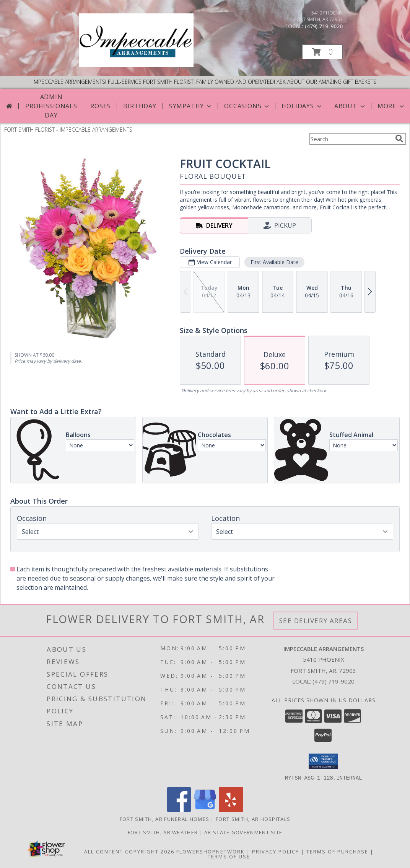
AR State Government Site (243, 832)
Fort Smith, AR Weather (163, 832)
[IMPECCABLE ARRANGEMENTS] (136, 65)
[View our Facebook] (179, 809)
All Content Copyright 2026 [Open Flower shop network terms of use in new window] (129, 851)
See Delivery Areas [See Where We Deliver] (316, 621)
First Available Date (274, 262)
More (391, 106)
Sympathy (191, 106)
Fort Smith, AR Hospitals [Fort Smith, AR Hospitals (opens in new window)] (253, 819)
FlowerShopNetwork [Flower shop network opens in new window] (211, 851)
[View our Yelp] (231, 809)
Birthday (140, 106)
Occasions (247, 106)
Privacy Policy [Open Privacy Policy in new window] (276, 851)
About (350, 106)
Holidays (302, 106)
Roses (100, 106)
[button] (322, 52)
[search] (399, 139)
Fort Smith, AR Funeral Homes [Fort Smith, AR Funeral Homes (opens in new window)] (164, 819)
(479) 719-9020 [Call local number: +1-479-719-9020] (324, 26)
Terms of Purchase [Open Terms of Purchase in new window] (337, 851)
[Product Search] (351, 139)
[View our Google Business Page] (205, 809)
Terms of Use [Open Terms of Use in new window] (229, 856)
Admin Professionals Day (51, 106)
